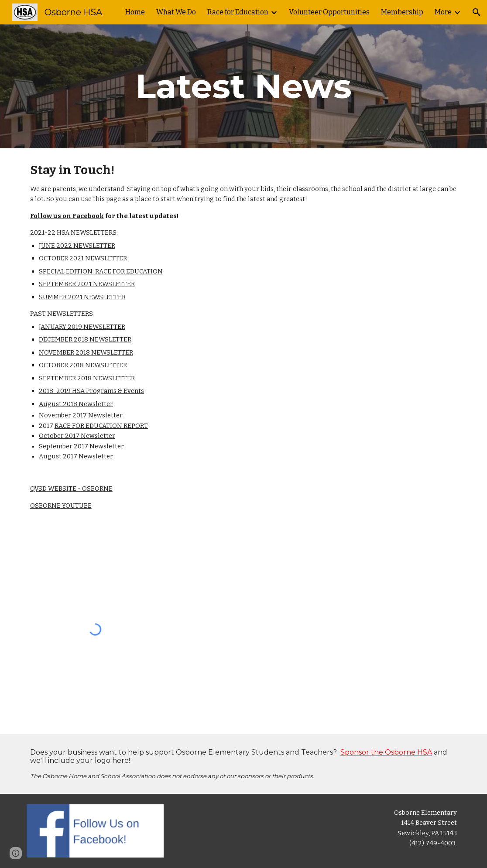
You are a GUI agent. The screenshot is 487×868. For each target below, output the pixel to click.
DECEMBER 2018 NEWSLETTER (85, 339)
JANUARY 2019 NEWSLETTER (82, 327)
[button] (477, 12)
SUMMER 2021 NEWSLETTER (82, 297)
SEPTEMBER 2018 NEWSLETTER (87, 378)
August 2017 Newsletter (76, 456)
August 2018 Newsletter (76, 404)
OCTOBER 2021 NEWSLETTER (83, 258)
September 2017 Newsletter (81, 446)
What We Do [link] (176, 12)
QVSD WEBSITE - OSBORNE (71, 489)
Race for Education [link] (238, 12)
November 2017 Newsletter (81, 415)
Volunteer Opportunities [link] (329, 12)
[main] (244, 86)
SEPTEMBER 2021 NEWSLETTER (87, 284)
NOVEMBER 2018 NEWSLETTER (86, 352)
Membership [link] (402, 12)
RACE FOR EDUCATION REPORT (101, 426)
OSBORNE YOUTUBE (61, 506)
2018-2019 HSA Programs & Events (91, 391)
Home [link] (135, 12)
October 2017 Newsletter (77, 436)
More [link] (443, 12)
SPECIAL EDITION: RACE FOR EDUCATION (101, 271)
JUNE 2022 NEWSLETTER (77, 246)
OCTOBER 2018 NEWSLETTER (83, 365)
